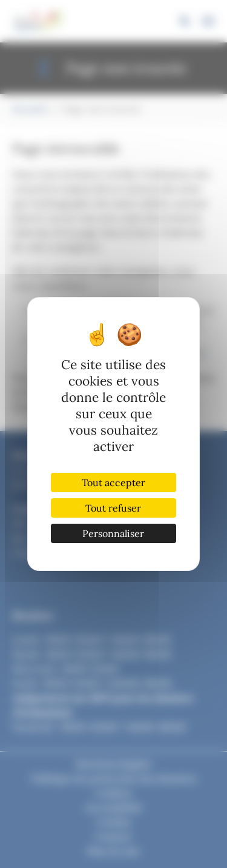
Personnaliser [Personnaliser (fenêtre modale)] (113, 533)
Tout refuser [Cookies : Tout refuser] (113, 508)
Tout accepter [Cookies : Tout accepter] (113, 482)
